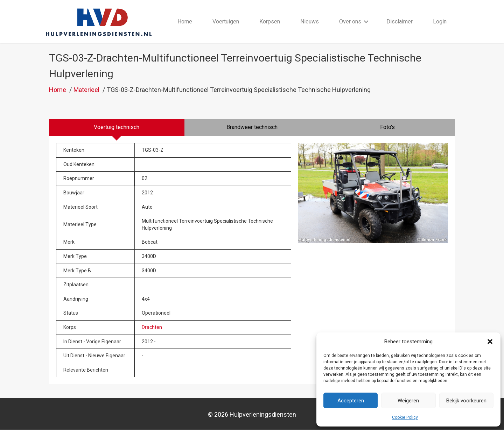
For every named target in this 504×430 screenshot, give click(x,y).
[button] (490, 342)
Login (440, 21)
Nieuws (310, 21)
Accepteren (351, 401)
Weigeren (408, 401)
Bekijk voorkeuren (466, 401)
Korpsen (270, 21)
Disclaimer (400, 21)
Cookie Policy (405, 417)
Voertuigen (226, 21)
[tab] (117, 128)
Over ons (351, 21)
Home (185, 21)
